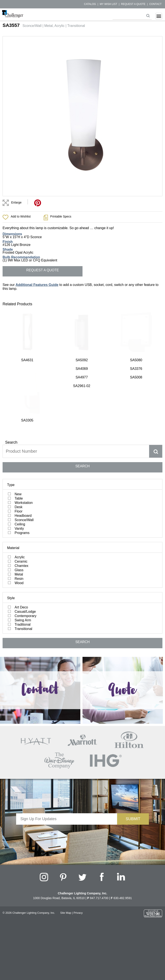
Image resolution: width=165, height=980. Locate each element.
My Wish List (108, 4)
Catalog (90, 4)
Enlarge (16, 202)
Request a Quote (133, 4)
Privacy (78, 818)
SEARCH (83, 371)
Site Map (66, 818)
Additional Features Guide (37, 285)
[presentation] (67, 738)
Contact (155, 4)
